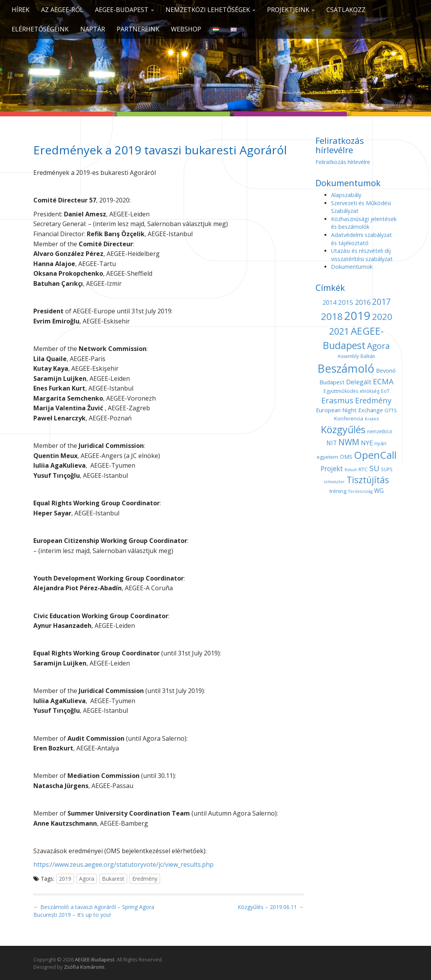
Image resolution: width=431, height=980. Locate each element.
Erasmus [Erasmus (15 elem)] (337, 400)
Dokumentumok (352, 267)
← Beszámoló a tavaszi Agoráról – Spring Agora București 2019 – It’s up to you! (94, 911)
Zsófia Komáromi (84, 967)
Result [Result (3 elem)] (351, 470)
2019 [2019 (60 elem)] (357, 316)
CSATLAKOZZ (346, 10)
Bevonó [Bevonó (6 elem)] (386, 370)
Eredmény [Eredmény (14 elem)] (373, 400)
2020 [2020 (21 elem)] (382, 317)
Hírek (21, 10)
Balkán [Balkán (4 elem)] (368, 356)
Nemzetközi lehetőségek (210, 10)
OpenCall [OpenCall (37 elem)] (375, 455)
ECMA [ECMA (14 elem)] (383, 381)
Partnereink (138, 29)
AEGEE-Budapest (124, 10)
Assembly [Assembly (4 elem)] (348, 356)
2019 (65, 879)
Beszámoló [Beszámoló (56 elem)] (346, 368)
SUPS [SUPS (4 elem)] (387, 469)
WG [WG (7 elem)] (379, 491)
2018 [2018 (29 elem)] (332, 316)
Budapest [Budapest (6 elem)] (332, 382)
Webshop (186, 29)
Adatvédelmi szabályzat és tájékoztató (361, 239)
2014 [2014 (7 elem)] (329, 303)
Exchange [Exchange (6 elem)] (371, 410)
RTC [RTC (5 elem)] (363, 469)
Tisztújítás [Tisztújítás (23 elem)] (368, 480)
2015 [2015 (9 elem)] (346, 302)
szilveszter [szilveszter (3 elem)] (334, 482)
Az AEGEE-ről (62, 10)
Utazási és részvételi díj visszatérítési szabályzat (362, 255)
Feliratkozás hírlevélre (343, 162)
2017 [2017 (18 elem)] (381, 302)
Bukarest (113, 879)
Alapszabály (346, 195)
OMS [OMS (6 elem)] (346, 456)
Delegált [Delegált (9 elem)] (359, 382)
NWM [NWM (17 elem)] (349, 442)
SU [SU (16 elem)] (374, 468)
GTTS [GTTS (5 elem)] (391, 410)
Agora (87, 879)
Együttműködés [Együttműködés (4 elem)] (341, 391)
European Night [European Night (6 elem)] (336, 410)
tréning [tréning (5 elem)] (338, 491)
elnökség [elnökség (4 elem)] (370, 391)
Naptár (93, 29)
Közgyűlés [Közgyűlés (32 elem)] (343, 429)
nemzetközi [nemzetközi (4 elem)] (380, 431)
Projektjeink (291, 10)
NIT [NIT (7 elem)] (332, 443)
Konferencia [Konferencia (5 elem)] (349, 418)
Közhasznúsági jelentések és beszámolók (364, 223)
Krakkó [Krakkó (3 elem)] (372, 419)
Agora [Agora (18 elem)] (378, 346)
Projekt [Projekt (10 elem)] (332, 468)
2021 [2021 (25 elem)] (339, 331)
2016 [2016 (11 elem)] (363, 302)
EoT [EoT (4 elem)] (385, 391)
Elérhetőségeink (40, 29)
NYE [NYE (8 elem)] (367, 443)
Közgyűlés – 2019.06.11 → (271, 907)
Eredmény (145, 879)
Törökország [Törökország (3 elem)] (360, 491)
